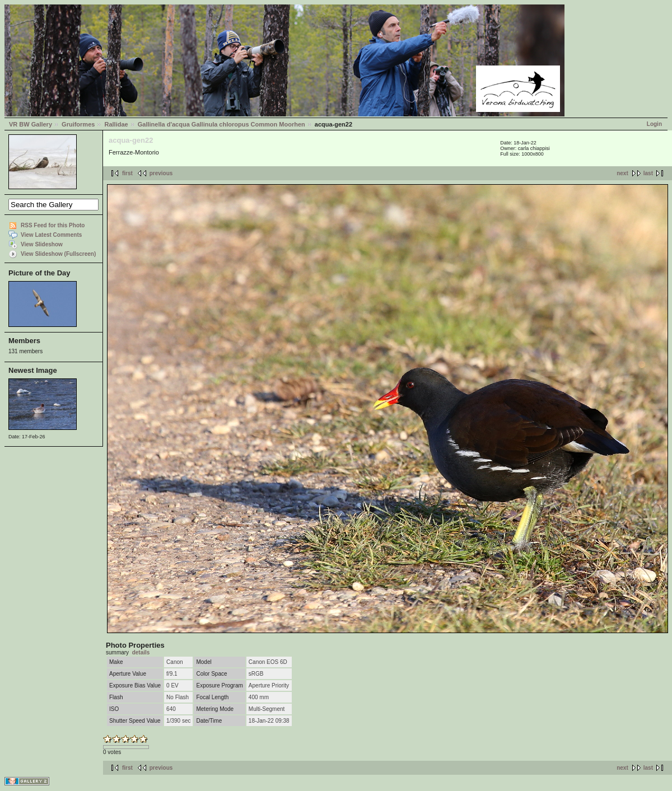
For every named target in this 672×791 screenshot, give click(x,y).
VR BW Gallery (31, 124)
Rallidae (116, 124)
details (141, 652)
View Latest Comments (51, 235)
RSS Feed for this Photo (53, 225)
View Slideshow (42, 244)
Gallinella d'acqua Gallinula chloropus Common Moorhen (221, 124)
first (127, 173)
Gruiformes (78, 124)
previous (161, 173)
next (622, 173)
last (648, 173)
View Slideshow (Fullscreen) (58, 254)
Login (654, 124)
